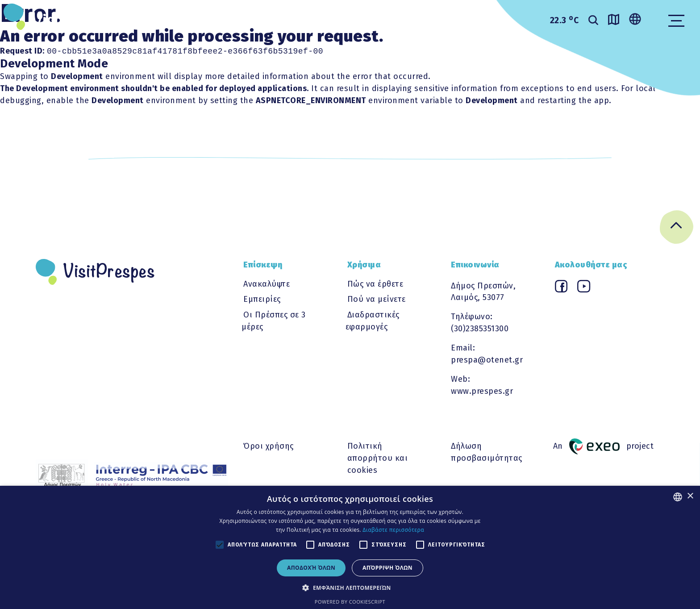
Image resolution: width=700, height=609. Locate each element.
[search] (593, 21)
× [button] (690, 496)
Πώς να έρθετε (375, 284)
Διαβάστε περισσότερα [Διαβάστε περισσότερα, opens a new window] (393, 530)
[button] (350, 588)
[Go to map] (614, 21)
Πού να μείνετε (377, 299)
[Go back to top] (677, 229)
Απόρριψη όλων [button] (387, 568)
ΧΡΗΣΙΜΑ (343, 19)
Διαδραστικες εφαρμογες (443, 19)
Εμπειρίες (262, 299)
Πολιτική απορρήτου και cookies (378, 458)
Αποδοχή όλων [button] (311, 568)
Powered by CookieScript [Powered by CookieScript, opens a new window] (350, 602)
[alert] (350, 547)
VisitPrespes (78, 20)
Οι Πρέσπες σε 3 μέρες (274, 321)
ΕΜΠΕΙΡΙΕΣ (277, 19)
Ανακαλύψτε (267, 284)
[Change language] (635, 20)
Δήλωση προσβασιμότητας (487, 452)
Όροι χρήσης (269, 446)
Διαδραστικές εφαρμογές (373, 321)
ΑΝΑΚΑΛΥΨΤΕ (201, 19)
